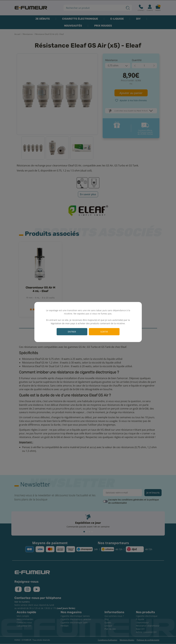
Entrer (72, 332)
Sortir (104, 332)
